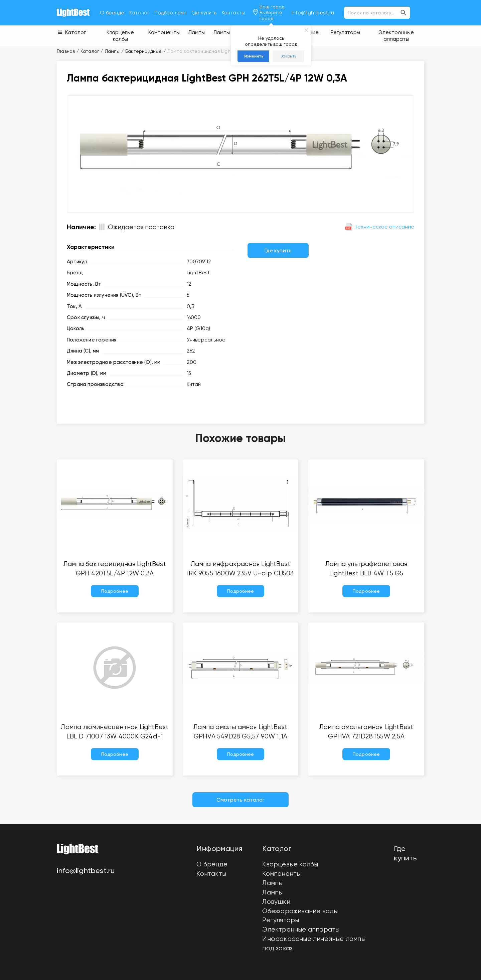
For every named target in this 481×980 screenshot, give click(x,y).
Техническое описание (379, 227)
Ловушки (276, 902)
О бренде (112, 13)
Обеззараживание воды (300, 911)
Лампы (272, 883)
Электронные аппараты (301, 930)
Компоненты (281, 874)
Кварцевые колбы (290, 864)
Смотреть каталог (241, 800)
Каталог (139, 13)
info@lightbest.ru (313, 13)
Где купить (204, 13)
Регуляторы (281, 920)
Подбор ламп (170, 13)
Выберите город (271, 15)
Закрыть (288, 56)
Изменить (254, 56)
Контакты (233, 13)
